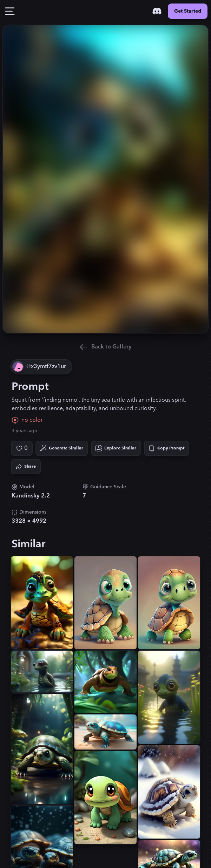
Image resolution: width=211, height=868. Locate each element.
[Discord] (157, 11)
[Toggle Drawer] (10, 11)
